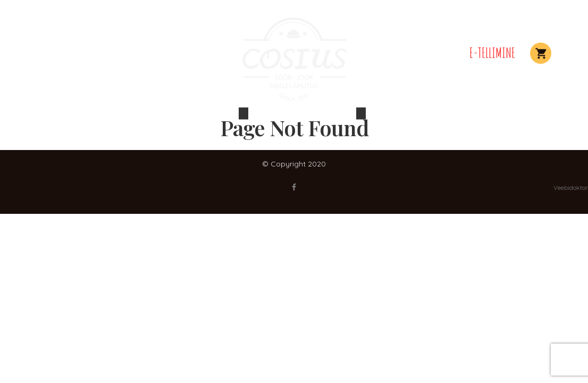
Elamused (127, 53)
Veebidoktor (571, 188)
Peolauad (76, 53)
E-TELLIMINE (492, 53)
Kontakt (438, 53)
